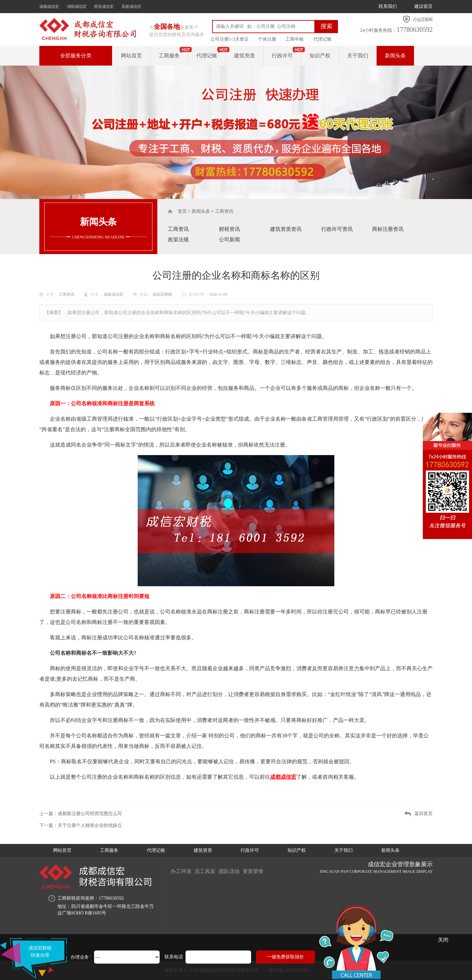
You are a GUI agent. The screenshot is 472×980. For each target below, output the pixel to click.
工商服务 (169, 56)
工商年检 (295, 39)
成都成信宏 (49, 7)
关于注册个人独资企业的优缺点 (90, 825)
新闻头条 (395, 56)
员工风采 (205, 871)
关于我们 (358, 56)
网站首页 (131, 56)
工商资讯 (224, 211)
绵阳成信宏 (77, 7)
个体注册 (267, 39)
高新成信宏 (131, 7)
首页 (182, 211)
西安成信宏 (104, 7)
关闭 (443, 940)
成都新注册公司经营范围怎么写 (90, 814)
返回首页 (423, 814)
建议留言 (423, 6)
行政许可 (282, 56)
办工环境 (181, 871)
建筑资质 (245, 56)
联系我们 (388, 6)
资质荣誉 (254, 871)
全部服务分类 (76, 56)
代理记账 (323, 39)
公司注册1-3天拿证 (230, 39)
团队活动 (229, 871)
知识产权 (320, 56)
